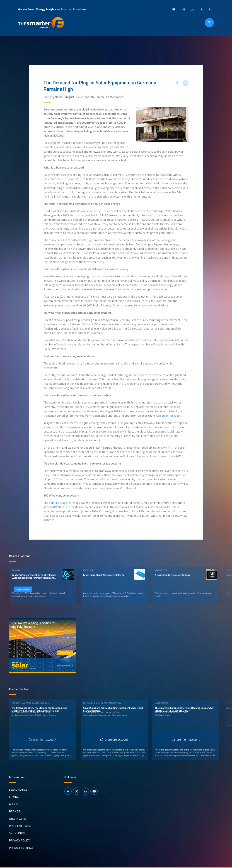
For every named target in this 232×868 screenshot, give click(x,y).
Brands (14, 811)
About (14, 804)
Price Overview (20, 826)
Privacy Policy (19, 840)
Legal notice (18, 789)
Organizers (17, 818)
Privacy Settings (21, 847)
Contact (15, 797)
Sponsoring (18, 833)
